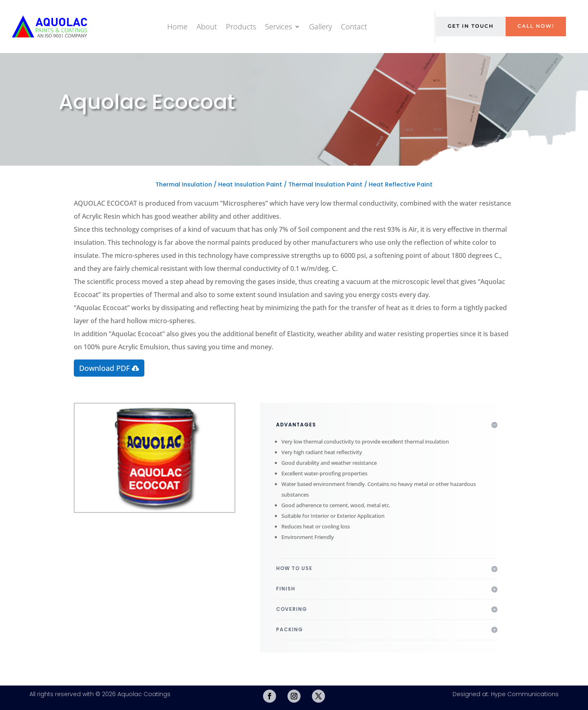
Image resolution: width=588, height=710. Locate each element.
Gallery (321, 27)
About (207, 27)
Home (177, 27)
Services (279, 27)
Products (241, 27)
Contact (354, 27)
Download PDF (104, 368)
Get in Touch (471, 26)
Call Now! (536, 26)
